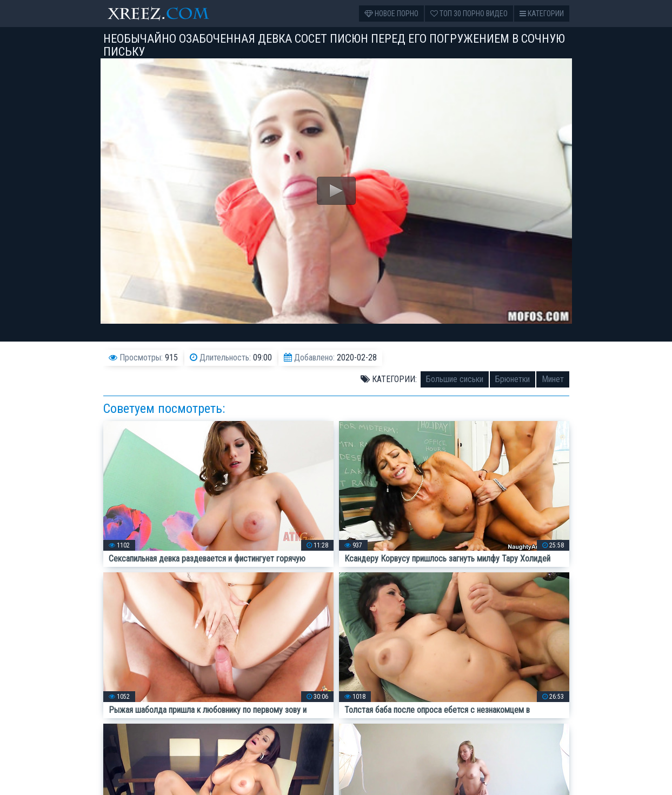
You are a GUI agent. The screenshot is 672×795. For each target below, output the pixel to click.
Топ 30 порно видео (469, 14)
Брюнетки (513, 379)
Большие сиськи (455, 379)
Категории (542, 14)
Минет (553, 379)
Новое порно (391, 14)
